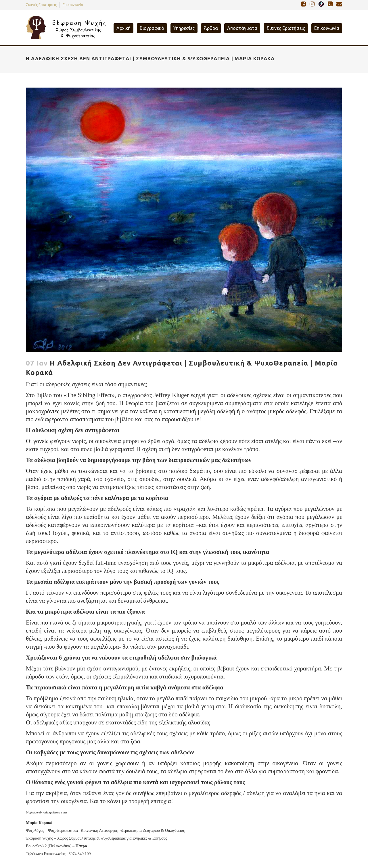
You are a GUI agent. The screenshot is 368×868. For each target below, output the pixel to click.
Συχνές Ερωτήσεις (41, 5)
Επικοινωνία (73, 5)
